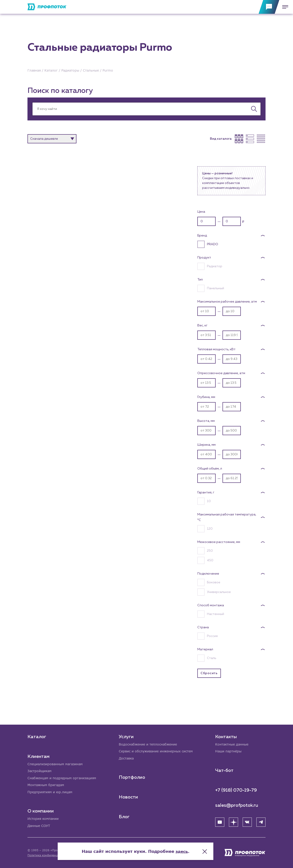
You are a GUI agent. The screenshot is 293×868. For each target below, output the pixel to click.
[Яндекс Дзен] (233, 821)
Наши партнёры (228, 751)
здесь (193, 850)
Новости (128, 797)
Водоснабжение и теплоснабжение (148, 744)
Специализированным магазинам (55, 763)
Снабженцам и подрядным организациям (62, 778)
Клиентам (38, 756)
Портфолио (132, 777)
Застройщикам (39, 770)
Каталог (37, 736)
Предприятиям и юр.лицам (50, 792)
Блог (124, 816)
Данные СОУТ (39, 826)
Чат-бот (224, 770)
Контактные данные (232, 744)
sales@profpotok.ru (237, 805)
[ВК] (247, 821)
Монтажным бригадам (46, 785)
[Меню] (284, 7)
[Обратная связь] (269, 7)
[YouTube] (220, 821)
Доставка (126, 758)
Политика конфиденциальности (50, 855)
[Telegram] (261, 821)
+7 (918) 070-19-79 (236, 790)
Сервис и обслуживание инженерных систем (156, 751)
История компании (43, 819)
